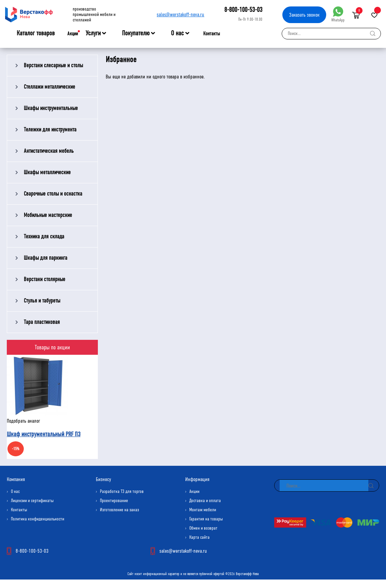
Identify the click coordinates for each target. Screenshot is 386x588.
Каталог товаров (36, 33)
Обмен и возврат (203, 528)
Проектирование (114, 501)
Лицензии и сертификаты (32, 501)
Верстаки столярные (45, 279)
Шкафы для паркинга (46, 258)
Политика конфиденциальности (38, 519)
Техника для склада (44, 236)
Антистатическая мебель (49, 151)
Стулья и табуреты (42, 301)
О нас (177, 33)
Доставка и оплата (205, 501)
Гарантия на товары (206, 519)
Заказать (304, 15)
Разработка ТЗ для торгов (122, 491)
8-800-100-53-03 (243, 10)
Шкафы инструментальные (51, 108)
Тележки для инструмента (50, 130)
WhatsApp (338, 14)
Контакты (212, 34)
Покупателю (136, 33)
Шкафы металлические (47, 172)
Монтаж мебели (203, 510)
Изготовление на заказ (119, 510)
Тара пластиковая (42, 322)
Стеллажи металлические (49, 87)
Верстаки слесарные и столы (53, 65)
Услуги (93, 33)
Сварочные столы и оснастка (53, 194)
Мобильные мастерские (48, 215)
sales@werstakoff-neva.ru (180, 14)
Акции (73, 34)
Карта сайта (199, 537)
